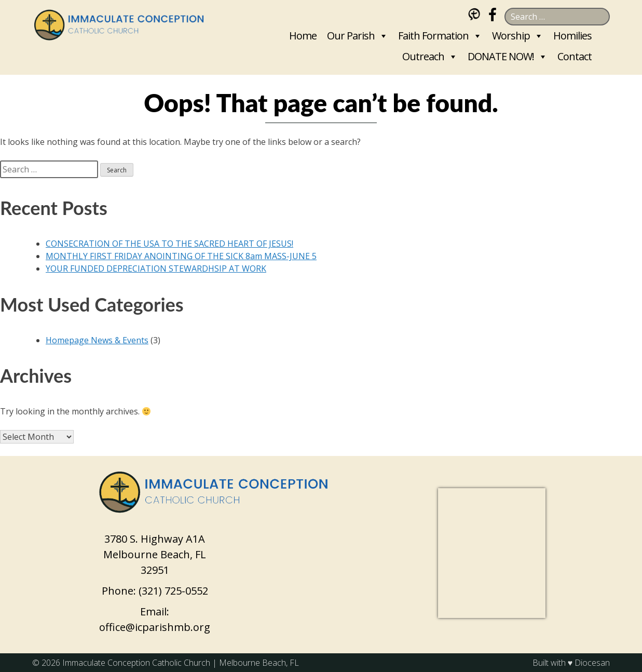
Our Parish (351, 36)
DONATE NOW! (501, 56)
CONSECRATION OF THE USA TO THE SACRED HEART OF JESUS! (169, 244)
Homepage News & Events (97, 340)
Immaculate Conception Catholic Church (136, 663)
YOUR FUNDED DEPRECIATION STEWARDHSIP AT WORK (156, 268)
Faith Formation (433, 36)
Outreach (423, 56)
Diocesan (592, 663)
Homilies (572, 36)
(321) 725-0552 (173, 591)
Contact (575, 56)
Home (303, 36)
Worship (511, 36)
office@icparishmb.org (155, 627)
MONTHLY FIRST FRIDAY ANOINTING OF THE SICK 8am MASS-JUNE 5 (181, 256)
